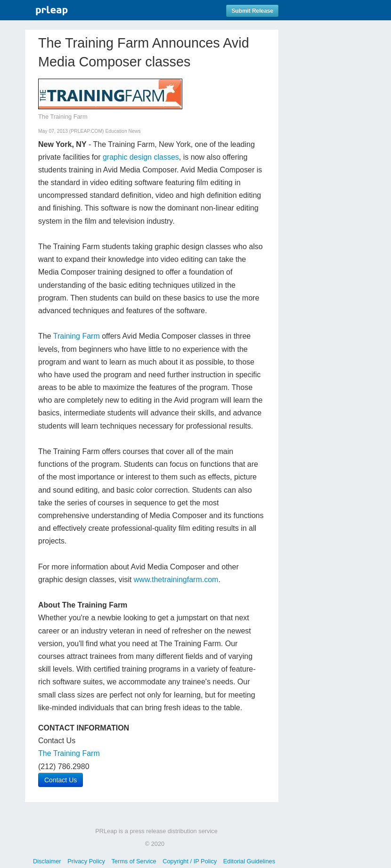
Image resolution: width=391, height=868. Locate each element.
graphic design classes (141, 157)
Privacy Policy (86, 861)
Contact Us (61, 780)
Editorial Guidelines (249, 861)
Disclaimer (47, 861)
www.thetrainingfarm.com (176, 580)
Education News (123, 131)
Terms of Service (134, 861)
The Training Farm (69, 753)
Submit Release (252, 11)
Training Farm (77, 336)
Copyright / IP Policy (190, 861)
